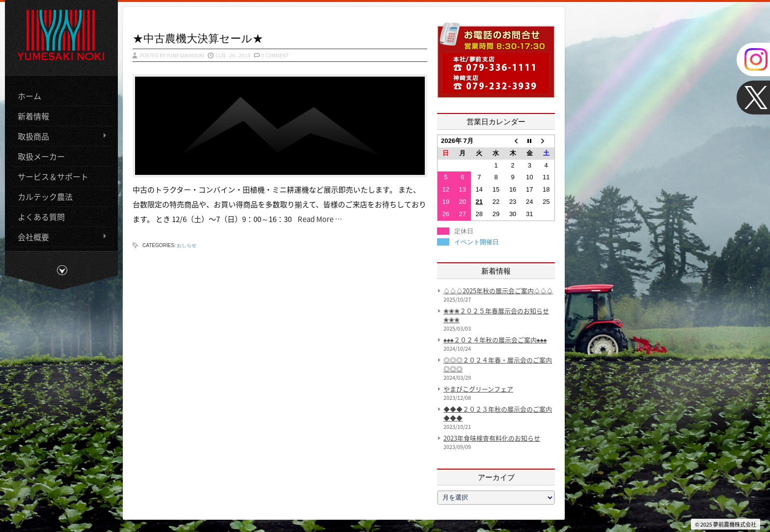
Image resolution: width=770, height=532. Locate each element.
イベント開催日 (477, 242)
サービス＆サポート (53, 176)
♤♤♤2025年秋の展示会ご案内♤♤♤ (498, 291)
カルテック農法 (45, 196)
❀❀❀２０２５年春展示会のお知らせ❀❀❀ (496, 315)
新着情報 (33, 115)
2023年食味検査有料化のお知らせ (492, 438)
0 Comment (275, 55)
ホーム (29, 95)
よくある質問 (41, 216)
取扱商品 (58, 136)
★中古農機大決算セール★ (198, 38)
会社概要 (58, 237)
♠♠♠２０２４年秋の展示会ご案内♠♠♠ (495, 340)
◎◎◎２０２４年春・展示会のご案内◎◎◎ (498, 364)
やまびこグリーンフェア (478, 389)
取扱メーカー (41, 156)
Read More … (318, 219)
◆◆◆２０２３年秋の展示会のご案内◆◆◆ (498, 413)
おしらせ (187, 245)
